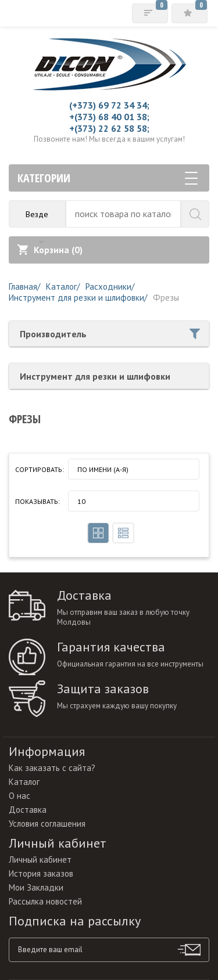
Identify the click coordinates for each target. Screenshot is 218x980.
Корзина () (50, 250)
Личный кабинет (40, 860)
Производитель (110, 334)
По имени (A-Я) (103, 469)
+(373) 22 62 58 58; (109, 128)
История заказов (41, 873)
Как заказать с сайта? (52, 768)
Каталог (24, 782)
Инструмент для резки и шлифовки (95, 376)
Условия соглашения (47, 824)
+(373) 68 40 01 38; (109, 117)
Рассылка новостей (45, 901)
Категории (108, 178)
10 (81, 501)
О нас (19, 796)
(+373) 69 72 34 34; (109, 105)
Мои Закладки (36, 887)
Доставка (28, 810)
